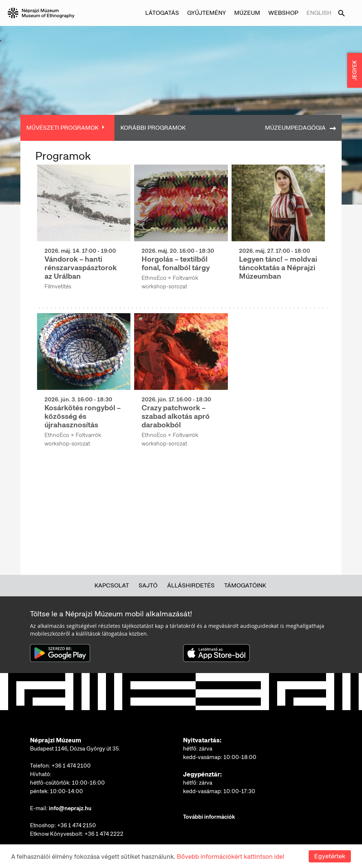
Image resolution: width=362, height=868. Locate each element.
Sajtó (148, 585)
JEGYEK (355, 70)
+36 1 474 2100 (71, 766)
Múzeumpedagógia (295, 128)
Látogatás (162, 13)
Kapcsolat (112, 585)
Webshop (283, 13)
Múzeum (247, 13)
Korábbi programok (153, 128)
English (319, 13)
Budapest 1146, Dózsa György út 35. (75, 749)
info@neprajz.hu (70, 808)
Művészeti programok (62, 128)
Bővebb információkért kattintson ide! (230, 857)
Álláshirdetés (191, 585)
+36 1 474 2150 (77, 825)
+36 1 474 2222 (104, 834)
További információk (209, 817)
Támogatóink (245, 585)
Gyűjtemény (207, 13)
